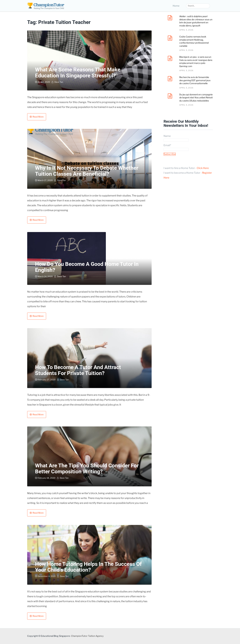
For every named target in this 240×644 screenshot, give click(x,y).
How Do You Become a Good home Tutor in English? (87, 267)
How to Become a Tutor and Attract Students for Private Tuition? (78, 370)
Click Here (203, 168)
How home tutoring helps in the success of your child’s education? (88, 567)
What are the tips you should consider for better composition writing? (87, 468)
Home (176, 6)
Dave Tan (59, 82)
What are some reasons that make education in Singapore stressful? (78, 72)
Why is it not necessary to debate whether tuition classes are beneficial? (87, 171)
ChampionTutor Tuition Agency (87, 636)
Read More (38, 117)
